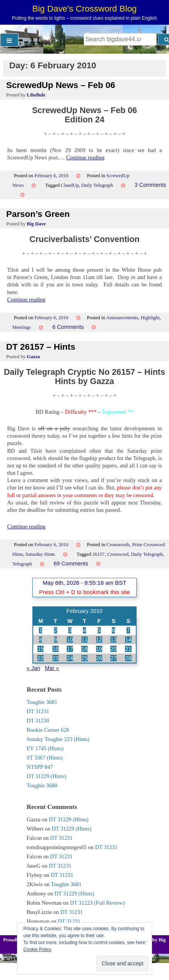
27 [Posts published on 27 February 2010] (113, 658)
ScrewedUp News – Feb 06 (61, 85)
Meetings (22, 327)
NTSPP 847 (40, 767)
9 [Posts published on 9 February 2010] (56, 640)
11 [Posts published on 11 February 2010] (84, 640)
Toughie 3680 (42, 785)
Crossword (118, 554)
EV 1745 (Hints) (45, 748)
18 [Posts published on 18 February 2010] (84, 649)
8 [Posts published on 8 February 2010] (41, 640)
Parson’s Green (38, 214)
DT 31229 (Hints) (46, 776)
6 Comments (68, 327)
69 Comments (71, 564)
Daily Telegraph (97, 185)
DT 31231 (38, 711)
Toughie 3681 (42, 702)
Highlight (150, 318)
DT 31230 (38, 721)
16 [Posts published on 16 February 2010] (56, 649)
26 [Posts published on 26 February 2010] (99, 658)
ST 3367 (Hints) (45, 758)
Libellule (36, 95)
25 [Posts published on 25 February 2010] (84, 658)
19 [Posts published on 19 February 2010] (99, 649)
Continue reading (85, 157)
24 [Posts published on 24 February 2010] (70, 658)
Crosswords (118, 545)
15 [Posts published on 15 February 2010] (41, 649)
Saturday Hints (40, 554)
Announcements (122, 318)
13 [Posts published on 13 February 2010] (113, 640)
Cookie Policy (37, 950)
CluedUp (70, 185)
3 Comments (150, 185)
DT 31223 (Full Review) (97, 903)
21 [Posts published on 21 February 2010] (128, 649)
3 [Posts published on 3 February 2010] (70, 630)
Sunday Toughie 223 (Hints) (58, 739)
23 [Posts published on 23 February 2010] (56, 658)
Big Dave (36, 224)
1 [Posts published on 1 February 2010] (41, 630)
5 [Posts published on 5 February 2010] (99, 630)
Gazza (33, 357)
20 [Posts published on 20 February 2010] (113, 649)
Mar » (52, 668)
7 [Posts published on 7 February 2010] (128, 630)
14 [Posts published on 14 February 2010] (128, 640)
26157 (98, 554)
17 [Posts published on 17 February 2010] (70, 649)
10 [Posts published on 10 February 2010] (70, 640)
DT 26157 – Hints (41, 347)
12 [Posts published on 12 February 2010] (99, 640)
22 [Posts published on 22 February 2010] (41, 658)
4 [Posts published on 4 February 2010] (84, 630)
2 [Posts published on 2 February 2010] (56, 630)
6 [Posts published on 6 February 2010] (113, 630)
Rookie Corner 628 (48, 730)
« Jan (33, 668)
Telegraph (22, 564)
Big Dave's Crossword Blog (85, 9)
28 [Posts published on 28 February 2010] (128, 658)
